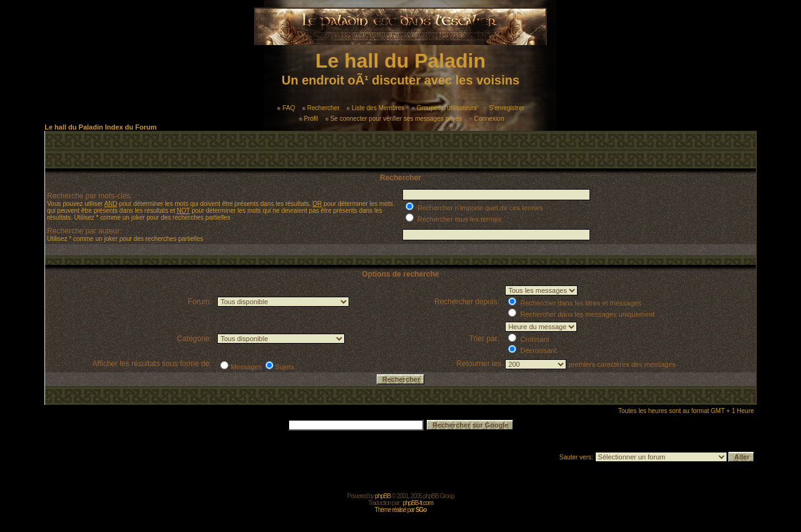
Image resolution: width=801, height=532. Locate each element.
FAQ (286, 108)
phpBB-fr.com (418, 503)
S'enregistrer (504, 108)
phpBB (383, 496)
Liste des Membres (375, 108)
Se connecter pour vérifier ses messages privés (394, 119)
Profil (309, 119)
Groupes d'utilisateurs (444, 108)
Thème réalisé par (401, 510)
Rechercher (321, 108)
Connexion (487, 119)
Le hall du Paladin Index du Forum (100, 127)
